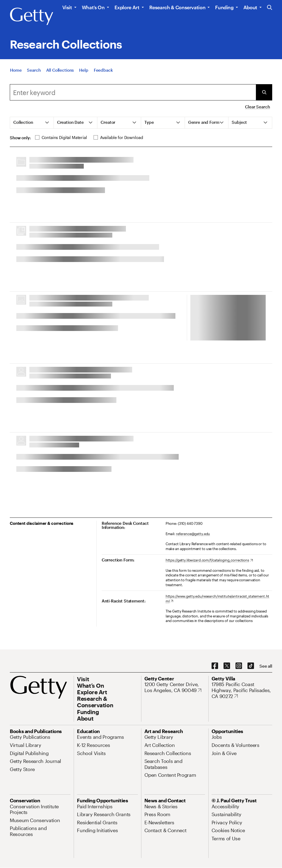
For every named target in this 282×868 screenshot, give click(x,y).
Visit (67, 7)
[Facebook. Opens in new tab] (215, 666)
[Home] (16, 71)
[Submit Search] (264, 92)
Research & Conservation (177, 7)
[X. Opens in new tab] (227, 666)
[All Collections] (60, 71)
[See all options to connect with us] (266, 666)
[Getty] (32, 17)
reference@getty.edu (193, 534)
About (250, 7)
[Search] (34, 71)
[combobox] (133, 92)
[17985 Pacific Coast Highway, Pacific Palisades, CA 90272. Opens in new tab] (242, 690)
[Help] (84, 71)
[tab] (32, 123)
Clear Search (257, 107)
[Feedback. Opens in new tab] (103, 71)
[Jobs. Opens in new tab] (217, 737)
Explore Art (127, 7)
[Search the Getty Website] (270, 8)
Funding (224, 7)
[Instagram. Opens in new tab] (239, 666)
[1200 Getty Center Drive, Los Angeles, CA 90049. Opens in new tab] (175, 687)
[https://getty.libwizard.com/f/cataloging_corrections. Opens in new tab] (209, 560)
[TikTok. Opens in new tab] (251, 666)
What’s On (93, 7)
